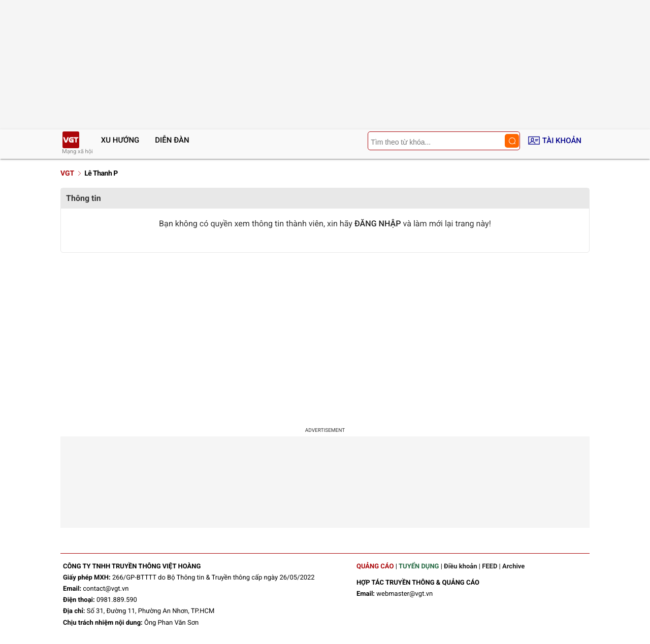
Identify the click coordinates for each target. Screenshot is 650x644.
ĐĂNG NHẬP (378, 224)
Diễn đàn (172, 140)
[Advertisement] (325, 339)
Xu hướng (120, 140)
